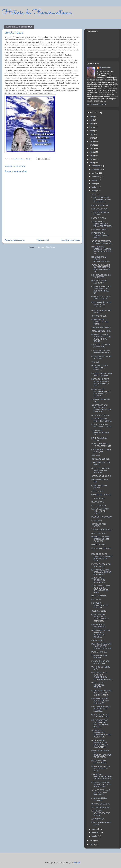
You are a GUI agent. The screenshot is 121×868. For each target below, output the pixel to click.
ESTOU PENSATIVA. (100, 230)
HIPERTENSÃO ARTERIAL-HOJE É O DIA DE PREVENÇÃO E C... (101, 250)
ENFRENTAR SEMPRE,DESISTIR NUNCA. (101, 813)
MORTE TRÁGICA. (99, 652)
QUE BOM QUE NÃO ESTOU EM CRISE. (100, 716)
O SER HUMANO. (99, 596)
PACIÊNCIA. (96, 599)
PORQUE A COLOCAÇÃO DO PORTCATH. (100, 605)
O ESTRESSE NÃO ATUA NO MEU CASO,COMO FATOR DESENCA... (101, 408)
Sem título (95, 362)
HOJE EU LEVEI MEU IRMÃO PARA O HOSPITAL (100, 470)
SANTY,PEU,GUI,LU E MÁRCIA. (101, 464)
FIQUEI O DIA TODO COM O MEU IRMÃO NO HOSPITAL (101, 200)
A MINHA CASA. (98, 819)
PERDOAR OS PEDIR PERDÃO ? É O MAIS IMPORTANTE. (101, 784)
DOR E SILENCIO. (99, 533)
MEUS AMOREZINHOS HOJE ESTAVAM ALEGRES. (101, 709)
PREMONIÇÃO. (98, 640)
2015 (92, 156)
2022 (92, 131)
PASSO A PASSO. (99, 218)
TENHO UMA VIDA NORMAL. (99, 657)
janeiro (95, 836)
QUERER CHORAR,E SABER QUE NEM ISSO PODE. (100, 539)
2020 (92, 138)
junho (94, 187)
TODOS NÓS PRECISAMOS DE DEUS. (100, 432)
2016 (92, 152)
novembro (96, 169)
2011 (92, 844)
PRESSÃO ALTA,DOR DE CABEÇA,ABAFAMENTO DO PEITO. (101, 754)
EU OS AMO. (97, 520)
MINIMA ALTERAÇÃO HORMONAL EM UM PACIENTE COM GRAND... (101, 338)
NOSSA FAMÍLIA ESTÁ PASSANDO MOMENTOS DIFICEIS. (101, 634)
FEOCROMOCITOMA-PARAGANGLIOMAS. (101, 352)
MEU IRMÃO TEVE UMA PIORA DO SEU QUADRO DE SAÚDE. (102, 646)
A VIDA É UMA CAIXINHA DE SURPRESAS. (98, 580)
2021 (92, 134)
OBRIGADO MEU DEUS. (102, 476)
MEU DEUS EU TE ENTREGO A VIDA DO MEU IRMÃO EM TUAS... (102, 557)
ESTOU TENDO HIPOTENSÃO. (99, 626)
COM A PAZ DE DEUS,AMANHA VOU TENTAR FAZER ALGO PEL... (101, 393)
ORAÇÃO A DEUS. (99, 316)
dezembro (96, 166)
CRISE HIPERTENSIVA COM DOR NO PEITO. (102, 242)
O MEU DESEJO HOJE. (101, 331)
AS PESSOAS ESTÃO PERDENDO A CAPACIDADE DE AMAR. (101, 589)
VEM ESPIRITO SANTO (101, 327)
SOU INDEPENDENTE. (101, 807)
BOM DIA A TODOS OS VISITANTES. (101, 276)
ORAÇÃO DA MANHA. (101, 804)
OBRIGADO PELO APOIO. (99, 525)
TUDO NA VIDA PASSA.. (101, 530)
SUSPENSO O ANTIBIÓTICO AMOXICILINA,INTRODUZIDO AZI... (101, 734)
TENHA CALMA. (98, 498)
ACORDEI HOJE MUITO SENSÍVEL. (101, 357)
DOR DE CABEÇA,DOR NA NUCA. (101, 311)
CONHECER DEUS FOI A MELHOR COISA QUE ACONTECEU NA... (101, 290)
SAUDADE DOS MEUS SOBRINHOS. (101, 346)
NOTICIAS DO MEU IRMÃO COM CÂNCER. (100, 368)
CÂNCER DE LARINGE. (101, 495)
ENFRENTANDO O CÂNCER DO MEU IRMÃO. (100, 322)
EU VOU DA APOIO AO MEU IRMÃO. (101, 565)
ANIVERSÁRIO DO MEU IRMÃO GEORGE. (101, 374)
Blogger (77, 862)
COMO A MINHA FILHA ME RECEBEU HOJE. (101, 445)
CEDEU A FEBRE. (99, 611)
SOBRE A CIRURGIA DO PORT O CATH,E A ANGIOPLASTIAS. (102, 693)
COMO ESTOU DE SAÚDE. (99, 487)
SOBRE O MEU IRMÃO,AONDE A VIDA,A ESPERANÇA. (101, 224)
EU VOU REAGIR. (99, 505)
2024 (92, 124)
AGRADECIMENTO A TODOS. (100, 213)
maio (94, 191)
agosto (95, 180)
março (95, 829)
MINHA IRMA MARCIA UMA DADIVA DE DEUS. (100, 769)
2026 (92, 117)
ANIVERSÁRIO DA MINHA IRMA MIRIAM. (102, 420)
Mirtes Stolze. (105, 68)
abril (94, 194)
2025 (92, 120)
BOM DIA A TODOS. (100, 209)
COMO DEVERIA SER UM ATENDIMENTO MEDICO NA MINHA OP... (101, 268)
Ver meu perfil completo (96, 104)
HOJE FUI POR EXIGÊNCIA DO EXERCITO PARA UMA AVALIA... (100, 744)
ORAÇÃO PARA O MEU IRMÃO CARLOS (101, 298)
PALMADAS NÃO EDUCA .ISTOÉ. (99, 762)
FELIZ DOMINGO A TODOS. (99, 439)
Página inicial (43, 240)
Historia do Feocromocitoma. (37, 13)
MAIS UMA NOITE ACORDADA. (99, 282)
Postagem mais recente (15, 240)
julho (94, 184)
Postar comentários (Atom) (46, 247)
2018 (92, 145)
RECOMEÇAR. (98, 502)
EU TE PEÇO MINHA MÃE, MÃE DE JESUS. (100, 511)
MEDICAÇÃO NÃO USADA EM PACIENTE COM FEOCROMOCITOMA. (102, 676)
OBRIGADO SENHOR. (101, 415)
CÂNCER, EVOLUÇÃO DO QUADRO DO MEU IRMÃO (101, 792)
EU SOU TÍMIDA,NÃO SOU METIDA (100, 662)
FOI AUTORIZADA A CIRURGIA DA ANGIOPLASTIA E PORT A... (100, 723)
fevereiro (96, 833)
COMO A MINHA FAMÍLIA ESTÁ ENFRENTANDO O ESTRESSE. (100, 618)
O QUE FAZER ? (98, 545)
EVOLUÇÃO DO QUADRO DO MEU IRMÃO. (100, 235)
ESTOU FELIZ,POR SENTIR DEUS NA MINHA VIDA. (100, 701)
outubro (95, 173)
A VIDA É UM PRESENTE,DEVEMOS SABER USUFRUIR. (102, 776)
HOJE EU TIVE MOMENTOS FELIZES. (98, 685)
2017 (92, 149)
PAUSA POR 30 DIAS (100, 205)
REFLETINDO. (97, 491)
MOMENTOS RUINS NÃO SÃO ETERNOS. (101, 426)
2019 (92, 141)
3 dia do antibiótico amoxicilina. (99, 799)
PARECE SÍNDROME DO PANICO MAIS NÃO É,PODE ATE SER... (100, 382)
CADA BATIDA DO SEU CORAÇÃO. (101, 451)
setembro (96, 176)
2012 (92, 841)
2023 (92, 127)
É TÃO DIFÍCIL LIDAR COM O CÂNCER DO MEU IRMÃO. (101, 572)
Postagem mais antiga (70, 240)
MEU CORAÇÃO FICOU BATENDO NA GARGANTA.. (101, 305)
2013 (92, 163)
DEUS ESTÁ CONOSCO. (102, 517)
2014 (92, 159)
